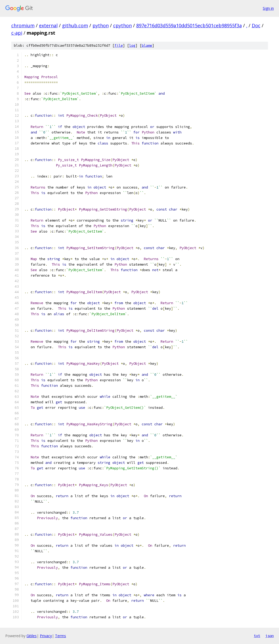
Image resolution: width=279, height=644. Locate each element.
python (101, 25)
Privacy (46, 636)
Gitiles (32, 636)
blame (147, 45)
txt (257, 636)
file (119, 45)
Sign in (268, 8)
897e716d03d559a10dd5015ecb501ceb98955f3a (189, 25)
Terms (61, 636)
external (48, 25)
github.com (75, 25)
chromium (23, 25)
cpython (122, 25)
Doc (256, 25)
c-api (17, 33)
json (270, 636)
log (132, 45)
